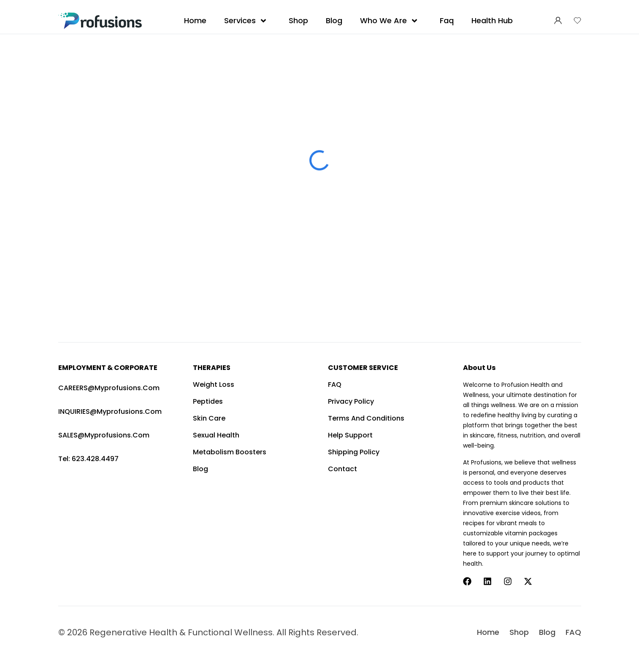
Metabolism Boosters (230, 452)
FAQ (335, 385)
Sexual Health (216, 435)
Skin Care (209, 418)
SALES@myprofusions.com (104, 435)
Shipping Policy (354, 452)
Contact (343, 469)
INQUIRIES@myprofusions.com (110, 412)
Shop (298, 20)
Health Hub (492, 20)
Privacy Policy (351, 401)
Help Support (350, 435)
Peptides (208, 401)
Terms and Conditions (366, 418)
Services (248, 21)
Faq (447, 20)
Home (195, 20)
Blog (334, 20)
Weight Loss (214, 385)
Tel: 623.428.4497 (88, 459)
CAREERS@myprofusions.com (109, 388)
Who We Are (391, 21)
